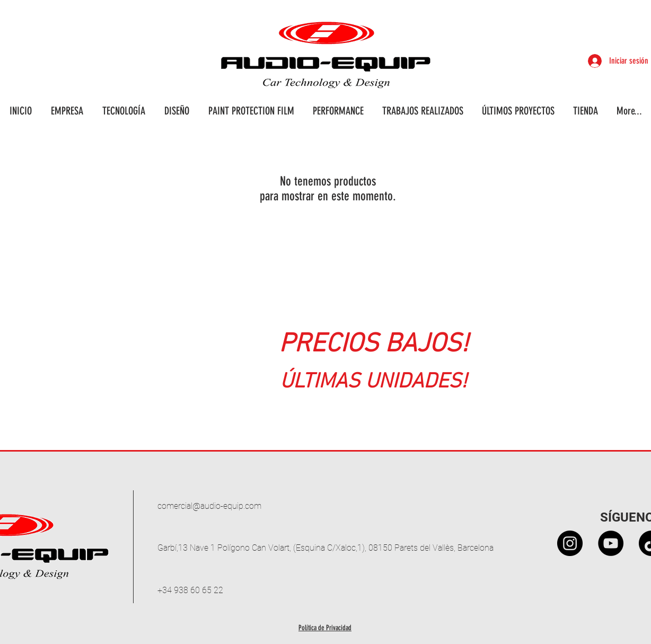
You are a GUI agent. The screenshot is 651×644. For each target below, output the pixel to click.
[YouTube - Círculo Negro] (611, 543)
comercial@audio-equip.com (209, 506)
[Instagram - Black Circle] (570, 543)
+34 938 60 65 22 (190, 590)
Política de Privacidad (325, 628)
